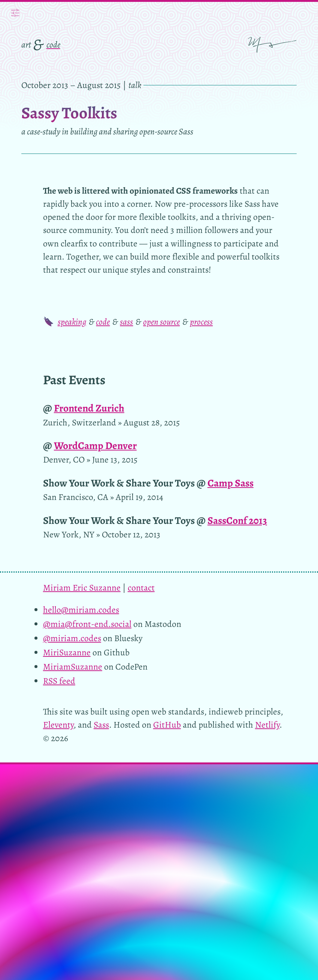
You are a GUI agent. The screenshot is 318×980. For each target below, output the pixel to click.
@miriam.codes (72, 638)
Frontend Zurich (89, 408)
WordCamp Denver (95, 445)
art (26, 45)
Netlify (267, 725)
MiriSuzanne (67, 652)
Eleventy (58, 725)
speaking (72, 322)
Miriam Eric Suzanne (82, 588)
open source (161, 322)
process (201, 322)
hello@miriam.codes (81, 610)
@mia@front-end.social (87, 624)
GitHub (167, 725)
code (53, 45)
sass (126, 322)
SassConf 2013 (237, 520)
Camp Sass (231, 483)
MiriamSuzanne (73, 667)
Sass (101, 725)
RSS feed (59, 681)
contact (141, 588)
